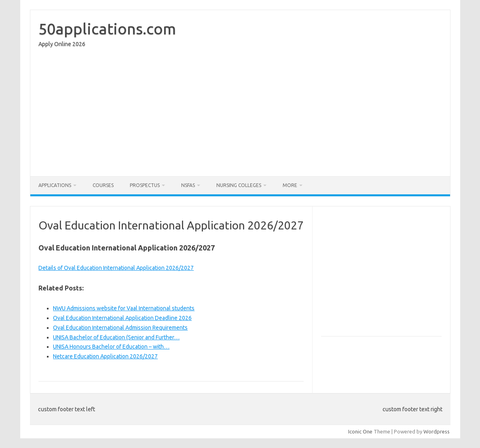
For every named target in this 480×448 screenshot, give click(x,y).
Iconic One (360, 431)
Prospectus (145, 185)
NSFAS (188, 185)
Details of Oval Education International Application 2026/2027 (116, 268)
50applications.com (107, 29)
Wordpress (437, 431)
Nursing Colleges (239, 185)
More (290, 185)
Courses (103, 185)
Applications (55, 185)
